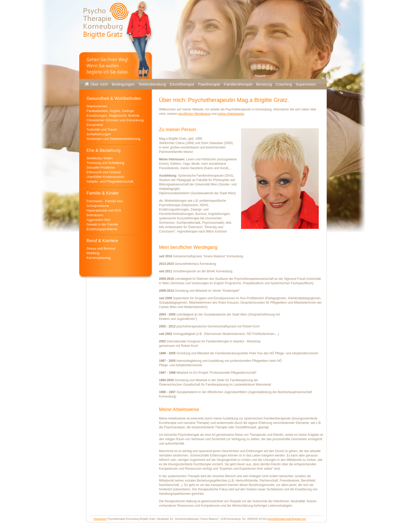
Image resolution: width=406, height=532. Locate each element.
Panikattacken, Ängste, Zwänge (110, 111)
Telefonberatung (152, 84)
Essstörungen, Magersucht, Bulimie (113, 115)
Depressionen (97, 106)
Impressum (100, 519)
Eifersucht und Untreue (104, 172)
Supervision (306, 84)
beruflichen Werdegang (194, 114)
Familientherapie (238, 84)
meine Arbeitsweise (231, 114)
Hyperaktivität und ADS (104, 210)
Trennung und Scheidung (105, 163)
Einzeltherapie (182, 84)
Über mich (99, 84)
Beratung (264, 84)
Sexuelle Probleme (101, 167)
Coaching (284, 84)
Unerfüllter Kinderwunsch (105, 177)
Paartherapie (209, 84)
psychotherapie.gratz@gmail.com (287, 519)
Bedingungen (123, 84)
